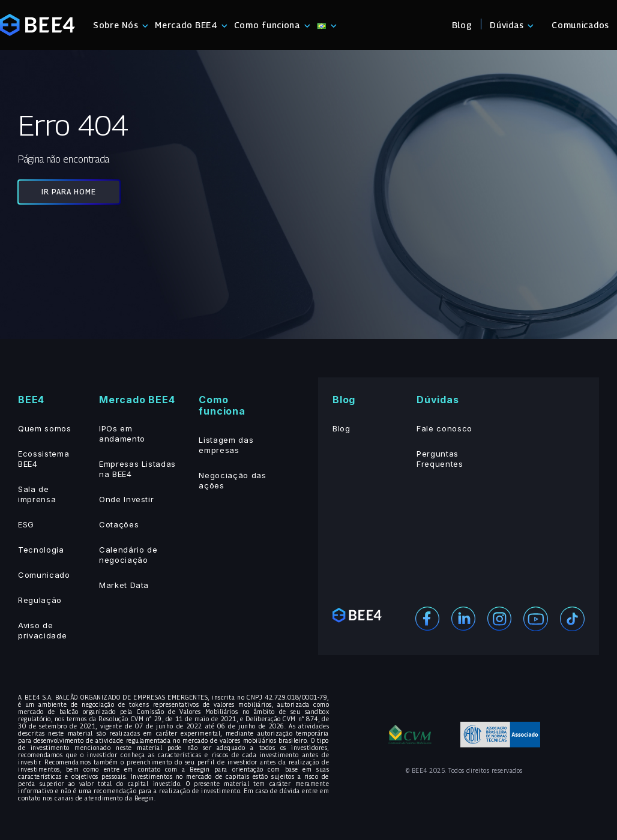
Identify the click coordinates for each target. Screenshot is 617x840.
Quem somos (45, 428)
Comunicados (580, 25)
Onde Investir (126, 499)
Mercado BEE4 (186, 25)
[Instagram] (499, 618)
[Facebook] (427, 618)
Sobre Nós (116, 25)
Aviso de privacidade (42, 630)
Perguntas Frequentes (440, 459)
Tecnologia (41, 550)
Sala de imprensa (37, 494)
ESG (26, 524)
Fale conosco (444, 428)
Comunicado (44, 575)
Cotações (119, 524)
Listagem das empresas (226, 445)
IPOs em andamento (122, 433)
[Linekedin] (463, 618)
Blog (462, 25)
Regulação (40, 600)
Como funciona (267, 25)
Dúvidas (507, 25)
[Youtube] (536, 618)
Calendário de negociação (128, 555)
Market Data (124, 585)
